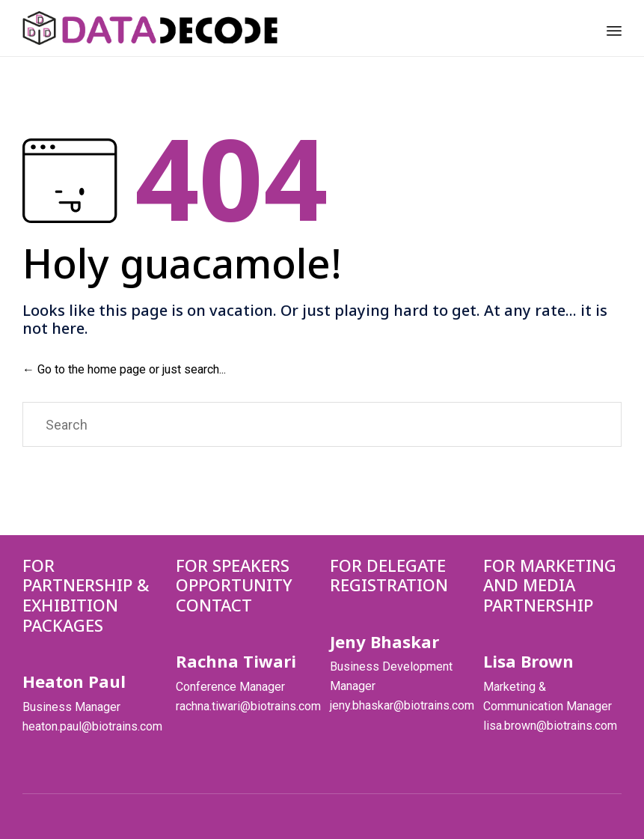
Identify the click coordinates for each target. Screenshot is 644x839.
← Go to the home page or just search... (124, 369)
